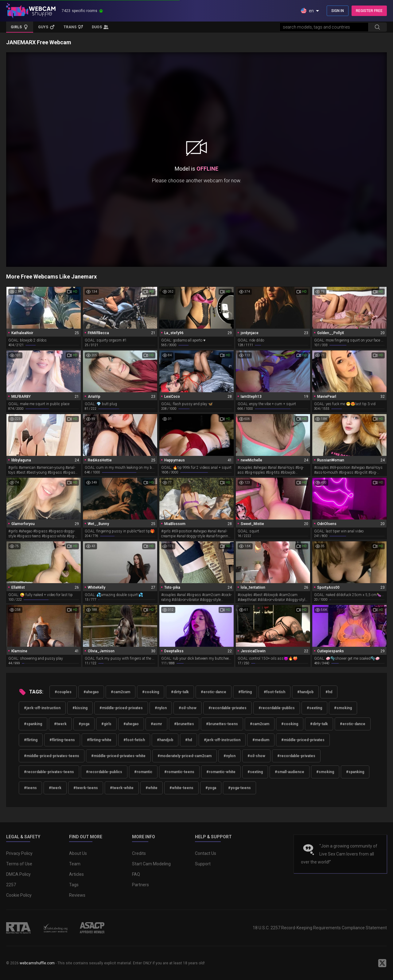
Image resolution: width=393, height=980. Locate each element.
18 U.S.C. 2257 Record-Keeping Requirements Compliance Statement (320, 928)
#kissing (80, 708)
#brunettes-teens (222, 724)
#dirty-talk (180, 692)
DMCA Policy (18, 874)
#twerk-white (122, 788)
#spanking (33, 724)
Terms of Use (19, 864)
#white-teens (181, 788)
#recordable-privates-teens (49, 772)
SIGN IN (338, 11)
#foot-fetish (274, 692)
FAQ (136, 874)
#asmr (156, 724)
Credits (139, 853)
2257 (11, 885)
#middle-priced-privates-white (118, 756)
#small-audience (290, 772)
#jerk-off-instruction (42, 708)
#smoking (343, 708)
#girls (106, 724)
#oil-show (188, 708)
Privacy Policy (19, 853)
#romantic (143, 772)
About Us (78, 853)
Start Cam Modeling (151, 864)
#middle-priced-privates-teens (52, 756)
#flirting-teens (62, 740)
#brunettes (184, 724)
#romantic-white (221, 772)
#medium (261, 740)
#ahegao (91, 692)
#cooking (151, 692)
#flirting (245, 692)
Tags (74, 885)
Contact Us (206, 853)
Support (203, 864)
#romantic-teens (179, 772)
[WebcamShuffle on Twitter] (382, 963)
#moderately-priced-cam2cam (185, 756)
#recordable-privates (228, 708)
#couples (63, 692)
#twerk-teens (86, 788)
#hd (329, 692)
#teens (30, 788)
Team (75, 864)
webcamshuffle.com (37, 963)
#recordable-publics (277, 708)
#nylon (161, 708)
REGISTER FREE (369, 11)
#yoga (84, 724)
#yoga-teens (239, 788)
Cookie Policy (19, 895)
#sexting (314, 708)
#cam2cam (121, 692)
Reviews (77, 895)
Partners (140, 885)
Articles (76, 874)
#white (152, 788)
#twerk (60, 724)
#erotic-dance (214, 692)
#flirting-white (99, 740)
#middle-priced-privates (121, 708)
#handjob (305, 692)
